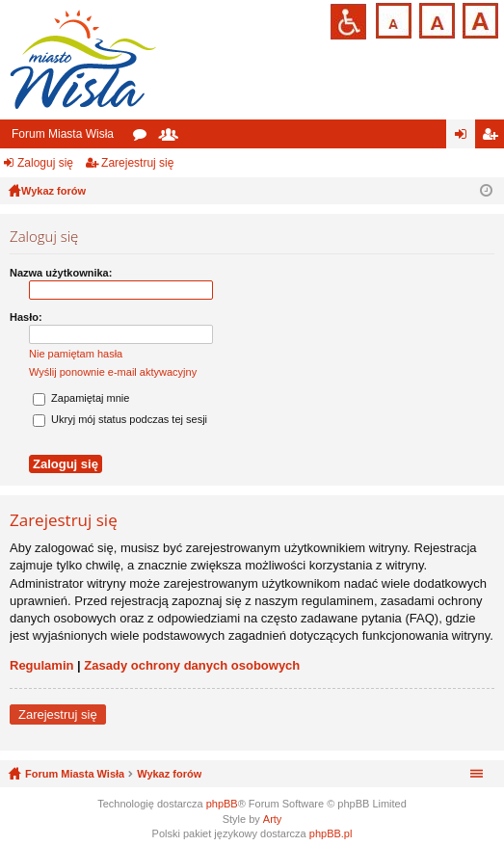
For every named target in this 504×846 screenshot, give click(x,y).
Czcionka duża (478, 19)
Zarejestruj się (137, 163)
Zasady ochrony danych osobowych (192, 665)
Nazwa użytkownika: (61, 273)
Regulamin (41, 665)
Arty (273, 819)
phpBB (222, 804)
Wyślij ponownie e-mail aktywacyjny (113, 372)
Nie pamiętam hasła (76, 354)
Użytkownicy (172, 138)
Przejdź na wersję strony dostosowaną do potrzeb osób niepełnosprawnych (348, 22)
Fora (144, 138)
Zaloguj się (45, 163)
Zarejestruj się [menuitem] (493, 138)
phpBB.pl (331, 833)
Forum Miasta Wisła (63, 134)
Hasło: (26, 317)
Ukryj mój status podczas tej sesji (120, 419)
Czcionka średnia (435, 19)
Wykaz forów (169, 774)
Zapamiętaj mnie (81, 398)
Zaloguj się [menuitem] (465, 138)
